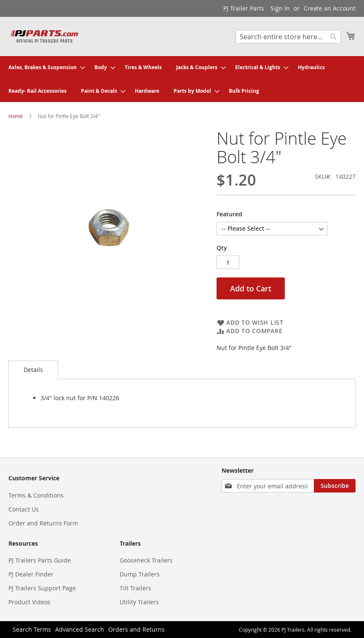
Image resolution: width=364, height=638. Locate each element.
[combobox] (288, 37)
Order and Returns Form (43, 523)
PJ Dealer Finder (31, 574)
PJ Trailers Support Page (42, 588)
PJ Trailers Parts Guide (40, 560)
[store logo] (44, 36)
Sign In (280, 8)
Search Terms (32, 629)
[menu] (182, 79)
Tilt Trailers (135, 588)
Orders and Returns (136, 629)
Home (16, 116)
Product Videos (29, 602)
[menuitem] (44, 67)
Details (33, 370)
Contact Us (24, 509)
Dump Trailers (140, 574)
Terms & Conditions (36, 495)
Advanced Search (80, 629)
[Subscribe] (335, 486)
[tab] (33, 370)
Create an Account (330, 8)
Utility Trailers (139, 602)
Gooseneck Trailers (146, 560)
